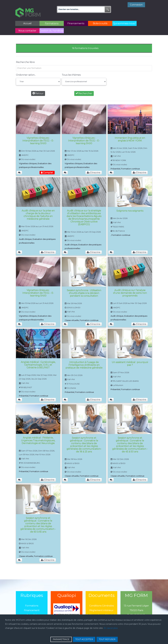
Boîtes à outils (32, 613)
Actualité (32, 608)
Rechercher (84, 87)
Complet (47, 166)
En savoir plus (111, 628)
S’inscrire (94, 166)
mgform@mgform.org (136, 613)
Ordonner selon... (26, 68)
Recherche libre (25, 56)
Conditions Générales (102, 599)
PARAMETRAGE (61, 639)
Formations (32, 599)
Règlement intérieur (101, 604)
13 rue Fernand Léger (136, 599)
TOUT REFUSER (107, 639)
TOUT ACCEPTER (84, 639)
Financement (32, 604)
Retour (38, 87)
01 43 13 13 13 (136, 608)
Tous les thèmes (71, 68)
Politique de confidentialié (101, 608)
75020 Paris (136, 604)
